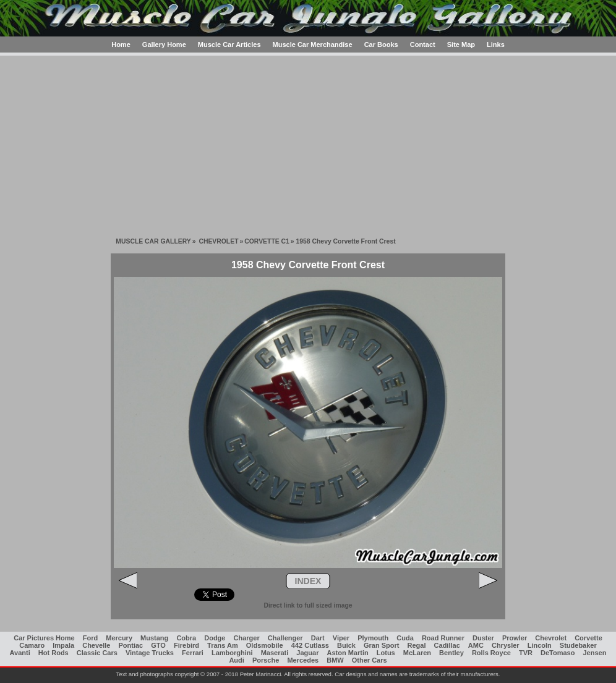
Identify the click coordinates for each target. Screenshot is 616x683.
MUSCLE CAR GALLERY (153, 241)
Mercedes (303, 660)
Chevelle (96, 645)
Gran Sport (381, 645)
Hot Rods (53, 653)
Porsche (266, 660)
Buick (346, 645)
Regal (417, 645)
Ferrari (193, 653)
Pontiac (131, 645)
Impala (63, 645)
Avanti (20, 653)
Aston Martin (347, 653)
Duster (483, 638)
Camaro (32, 645)
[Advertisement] (308, 142)
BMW (335, 660)
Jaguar (307, 653)
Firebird (186, 645)
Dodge (215, 638)
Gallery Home (164, 45)
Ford (90, 638)
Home (121, 45)
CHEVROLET (218, 241)
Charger (247, 638)
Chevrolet (551, 638)
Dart (318, 638)
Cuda (405, 638)
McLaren (417, 653)
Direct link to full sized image (308, 605)
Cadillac (447, 645)
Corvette (588, 638)
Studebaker (578, 645)
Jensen (595, 653)
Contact (423, 45)
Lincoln (540, 645)
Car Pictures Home (44, 638)
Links (496, 45)
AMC (476, 645)
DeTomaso (558, 653)
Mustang (154, 638)
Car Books (381, 45)
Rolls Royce (491, 653)
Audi (236, 660)
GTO (158, 645)
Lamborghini (232, 653)
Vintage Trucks (150, 653)
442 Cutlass (310, 645)
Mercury (119, 638)
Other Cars (370, 660)
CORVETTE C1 (267, 241)
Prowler (515, 638)
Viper (341, 638)
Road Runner (443, 638)
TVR (526, 653)
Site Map (461, 45)
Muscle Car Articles (229, 45)
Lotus (386, 653)
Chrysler (506, 645)
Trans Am (223, 645)
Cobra (186, 638)
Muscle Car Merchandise (313, 45)
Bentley (451, 653)
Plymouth (373, 638)
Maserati (275, 653)
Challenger (285, 638)
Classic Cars (97, 653)
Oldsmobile (265, 645)
